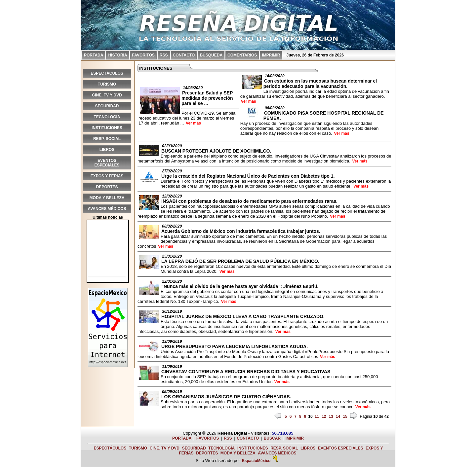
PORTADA (94, 55)
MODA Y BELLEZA (107, 198)
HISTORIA (118, 55)
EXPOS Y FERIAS (107, 176)
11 (317, 416)
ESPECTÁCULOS (107, 73)
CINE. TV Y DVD (107, 95)
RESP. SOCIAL (107, 139)
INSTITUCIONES (107, 128)
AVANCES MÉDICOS (107, 209)
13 (331, 416)
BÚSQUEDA (211, 55)
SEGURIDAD (107, 106)
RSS (164, 55)
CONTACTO (184, 55)
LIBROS (107, 150)
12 (324, 416)
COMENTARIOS (242, 55)
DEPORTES (107, 187)
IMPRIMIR (271, 55)
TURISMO (107, 84)
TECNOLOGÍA (107, 117)
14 (338, 416)
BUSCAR (272, 438)
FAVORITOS (143, 55)
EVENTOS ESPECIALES (107, 163)
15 (345, 416)
